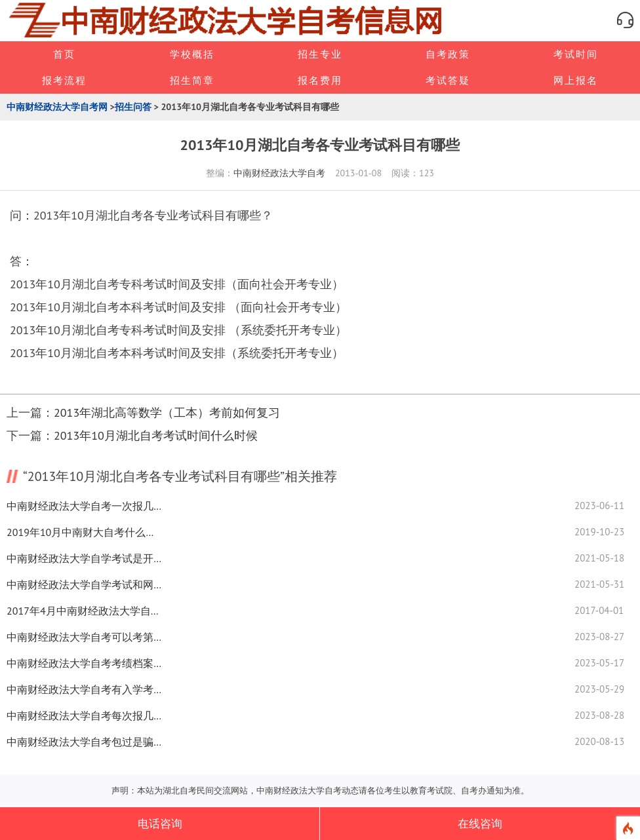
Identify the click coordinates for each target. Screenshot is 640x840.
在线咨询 (480, 824)
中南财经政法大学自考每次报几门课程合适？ (85, 716)
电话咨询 (160, 824)
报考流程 (64, 80)
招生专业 (320, 54)
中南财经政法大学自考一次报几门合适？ (85, 506)
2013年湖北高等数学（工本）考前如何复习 (167, 412)
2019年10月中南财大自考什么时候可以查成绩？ (85, 532)
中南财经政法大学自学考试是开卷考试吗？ (85, 558)
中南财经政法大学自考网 (57, 107)
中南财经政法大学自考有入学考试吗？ (85, 689)
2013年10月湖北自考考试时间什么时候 (156, 435)
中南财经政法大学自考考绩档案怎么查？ (85, 663)
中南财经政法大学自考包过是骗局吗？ (85, 742)
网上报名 (576, 80)
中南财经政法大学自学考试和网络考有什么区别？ (85, 584)
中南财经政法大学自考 (279, 173)
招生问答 (133, 107)
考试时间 (576, 54)
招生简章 (192, 80)
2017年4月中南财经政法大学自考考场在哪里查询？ (85, 611)
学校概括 (192, 54)
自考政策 (448, 54)
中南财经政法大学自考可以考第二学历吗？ (85, 637)
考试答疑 (448, 80)
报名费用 (320, 80)
